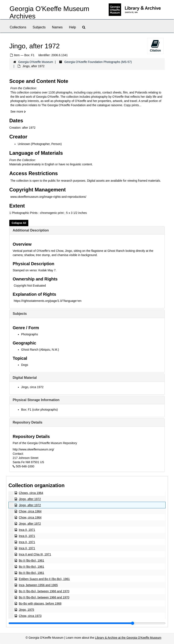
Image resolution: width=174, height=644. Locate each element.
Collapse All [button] (19, 223)
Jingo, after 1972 (30, 499)
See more (18, 112)
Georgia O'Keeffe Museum (36, 62)
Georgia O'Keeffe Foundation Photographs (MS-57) (98, 62)
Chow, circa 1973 (30, 616)
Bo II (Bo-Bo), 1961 (32, 560)
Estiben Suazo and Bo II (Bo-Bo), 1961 (44, 579)
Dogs (25, 365)
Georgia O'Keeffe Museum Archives (49, 12)
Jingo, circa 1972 (32, 387)
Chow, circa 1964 (30, 511)
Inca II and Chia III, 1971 (35, 554)
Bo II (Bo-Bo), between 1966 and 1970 (44, 591)
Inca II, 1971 (27, 530)
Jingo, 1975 (26, 610)
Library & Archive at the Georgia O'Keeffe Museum (128, 638)
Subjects (39, 27)
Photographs (29, 334)
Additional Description (31, 230)
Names (57, 27)
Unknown (24, 144)
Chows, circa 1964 (31, 493)
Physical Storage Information (36, 400)
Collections (18, 27)
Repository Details (27, 422)
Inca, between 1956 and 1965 (38, 585)
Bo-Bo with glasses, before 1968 (40, 604)
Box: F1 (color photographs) (40, 410)
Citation (155, 46)
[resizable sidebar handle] (87, 623)
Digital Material (25, 378)
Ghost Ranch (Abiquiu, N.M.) (40, 350)
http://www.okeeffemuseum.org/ (33, 449)
